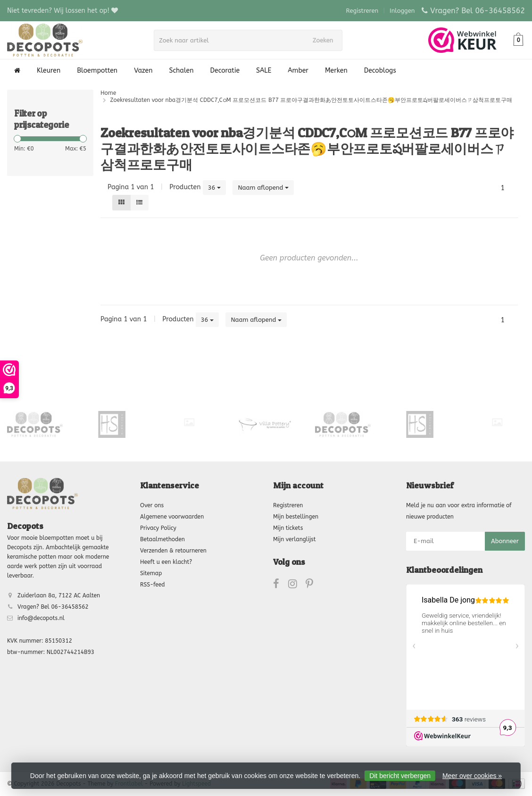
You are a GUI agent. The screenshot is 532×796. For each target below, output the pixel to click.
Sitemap (151, 573)
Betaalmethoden (162, 539)
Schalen (182, 71)
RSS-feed (153, 585)
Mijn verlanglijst (294, 539)
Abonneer (505, 541)
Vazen (143, 71)
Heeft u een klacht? (166, 562)
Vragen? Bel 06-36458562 (478, 11)
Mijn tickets (288, 528)
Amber (298, 71)
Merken (336, 71)
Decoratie (225, 71)
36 (215, 188)
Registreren (362, 11)
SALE (264, 71)
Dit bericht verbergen (400, 776)
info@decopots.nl (41, 618)
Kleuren (49, 71)
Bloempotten (97, 71)
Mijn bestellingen (296, 517)
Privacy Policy (158, 528)
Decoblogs (380, 71)
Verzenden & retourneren (173, 551)
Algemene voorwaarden (172, 517)
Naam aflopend (263, 188)
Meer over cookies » (472, 776)
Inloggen (402, 11)
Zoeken (326, 40)
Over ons (152, 505)
